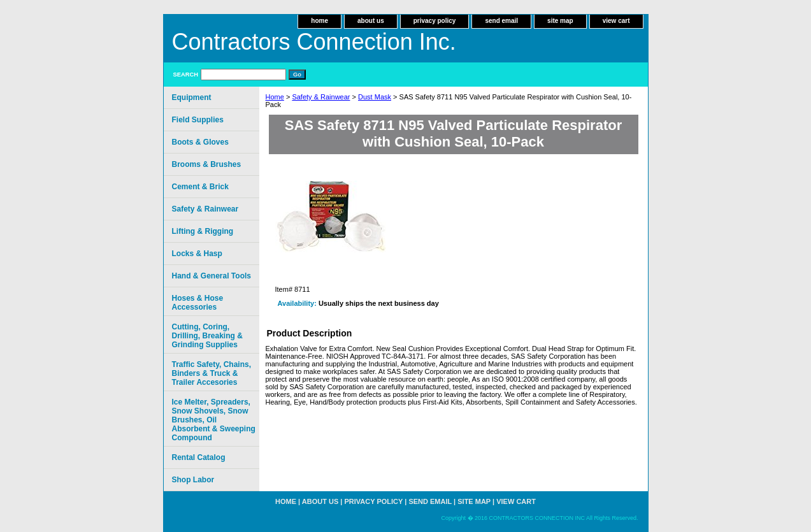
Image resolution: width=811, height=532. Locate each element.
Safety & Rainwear (321, 97)
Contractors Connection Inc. (314, 42)
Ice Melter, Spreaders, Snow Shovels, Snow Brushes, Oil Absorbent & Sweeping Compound (214, 420)
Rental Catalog (199, 457)
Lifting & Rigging (203, 231)
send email (501, 21)
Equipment (192, 97)
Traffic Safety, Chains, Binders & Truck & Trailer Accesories (212, 373)
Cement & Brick (200, 187)
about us (371, 21)
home (319, 21)
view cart (616, 21)
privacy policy (435, 21)
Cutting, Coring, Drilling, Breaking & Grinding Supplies (207, 336)
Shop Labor (193, 480)
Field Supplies (198, 120)
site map (560, 21)
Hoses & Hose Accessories (198, 303)
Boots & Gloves (200, 142)
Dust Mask (375, 97)
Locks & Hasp (197, 254)
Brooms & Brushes (207, 164)
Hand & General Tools (212, 276)
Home (275, 97)
